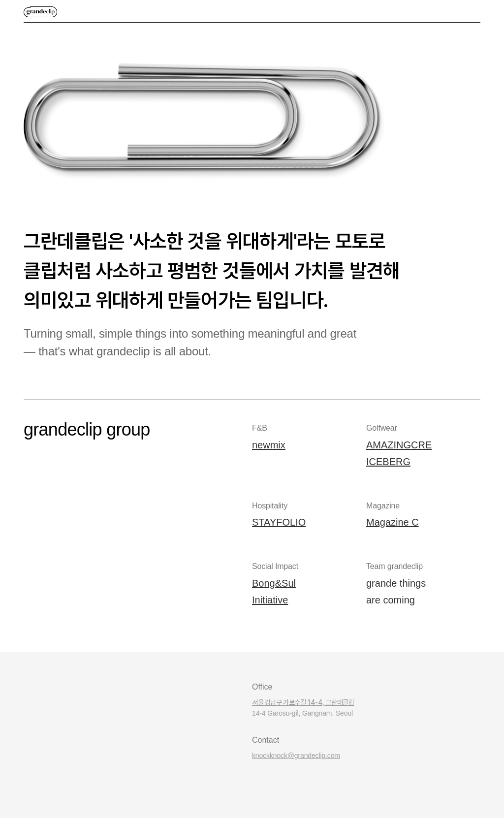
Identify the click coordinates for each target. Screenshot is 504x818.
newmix (269, 445)
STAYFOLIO (279, 522)
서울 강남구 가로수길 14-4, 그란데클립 (303, 702)
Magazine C (393, 522)
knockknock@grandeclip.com (296, 755)
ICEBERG (388, 462)
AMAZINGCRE (399, 445)
